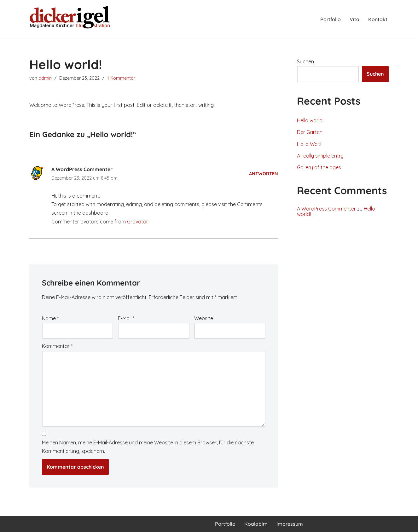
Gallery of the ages (319, 167)
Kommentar (57, 346)
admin (45, 78)
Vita (354, 19)
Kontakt (378, 19)
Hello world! (310, 120)
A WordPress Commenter (82, 169)
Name (50, 318)
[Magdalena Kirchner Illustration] (70, 19)
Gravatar (137, 222)
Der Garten (310, 132)
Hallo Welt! (309, 144)
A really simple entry (320, 156)
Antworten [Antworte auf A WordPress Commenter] (264, 174)
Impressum (290, 524)
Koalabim (256, 524)
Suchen (305, 61)
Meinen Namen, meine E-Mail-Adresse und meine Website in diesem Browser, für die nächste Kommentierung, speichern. (148, 447)
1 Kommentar (121, 78)
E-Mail (126, 318)
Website (204, 318)
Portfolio (331, 19)
